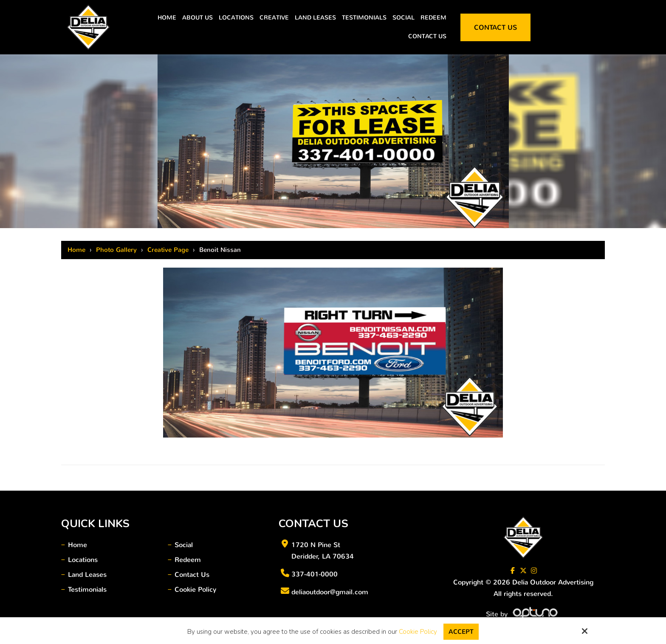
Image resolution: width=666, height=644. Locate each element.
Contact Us (495, 27)
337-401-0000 (315, 574)
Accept (461, 632)
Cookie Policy (418, 632)
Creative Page (168, 250)
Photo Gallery (116, 250)
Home (76, 250)
